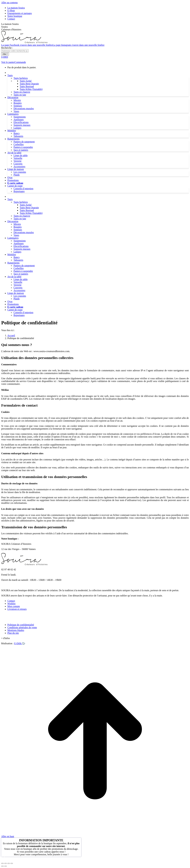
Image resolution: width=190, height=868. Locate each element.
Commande (20, 62)
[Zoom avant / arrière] (12, 863)
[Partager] (6, 863)
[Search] (15, 51)
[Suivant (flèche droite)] (6, 866)
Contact (11, 601)
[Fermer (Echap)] (2, 863)
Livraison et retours (17, 609)
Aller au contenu (9, 3)
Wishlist (11, 604)
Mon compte (14, 606)
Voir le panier (8, 62)
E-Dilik (20, 643)
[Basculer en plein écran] (9, 863)
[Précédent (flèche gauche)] (2, 866)
